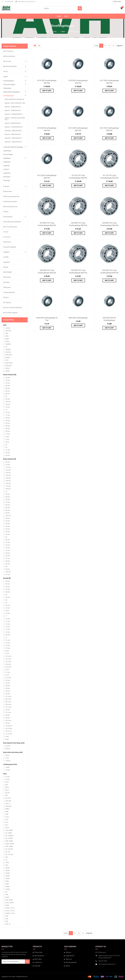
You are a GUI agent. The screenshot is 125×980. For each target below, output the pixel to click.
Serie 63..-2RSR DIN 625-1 (13, 134)
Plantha (6, 212)
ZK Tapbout (7, 302)
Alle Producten (8, 51)
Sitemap (37, 966)
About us (69, 959)
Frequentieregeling (10, 247)
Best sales (38, 959)
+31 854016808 (8, 1)
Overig (5, 71)
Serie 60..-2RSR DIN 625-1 (13, 107)
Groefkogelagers (74, 32)
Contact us (38, 962)
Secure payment (71, 962)
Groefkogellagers (9, 81)
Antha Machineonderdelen (12, 222)
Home (47, 32)
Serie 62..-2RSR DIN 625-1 (13, 123)
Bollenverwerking (9, 56)
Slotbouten (7, 287)
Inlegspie (6, 252)
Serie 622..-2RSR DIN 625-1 (13, 138)
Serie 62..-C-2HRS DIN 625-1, (14, 127)
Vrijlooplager (7, 88)
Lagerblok (6, 166)
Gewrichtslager (8, 154)
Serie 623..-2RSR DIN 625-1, (14, 142)
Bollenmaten (8, 191)
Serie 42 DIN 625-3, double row (14, 99)
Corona (6, 232)
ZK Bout (6, 297)
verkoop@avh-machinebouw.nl (26, 1)
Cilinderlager (7, 151)
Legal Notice (70, 956)
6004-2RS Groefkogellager (78, 318)
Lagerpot (6, 169)
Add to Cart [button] (47, 91)
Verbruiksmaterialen (10, 202)
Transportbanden (9, 292)
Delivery (68, 952)
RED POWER (7, 272)
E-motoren (7, 237)
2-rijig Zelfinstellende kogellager (13, 147)
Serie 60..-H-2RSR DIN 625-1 (14, 114)
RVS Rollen (7, 277)
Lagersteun (7, 173)
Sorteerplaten (8, 217)
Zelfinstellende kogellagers (12, 92)
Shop (55, 32)
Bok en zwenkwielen (10, 227)
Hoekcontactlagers (9, 84)
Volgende (119, 46)
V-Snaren (6, 186)
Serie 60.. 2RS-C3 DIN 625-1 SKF (15, 103)
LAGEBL (6, 257)
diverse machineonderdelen (13, 308)
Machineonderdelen (10, 66)
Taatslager (7, 180)
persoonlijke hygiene (10, 313)
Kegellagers (7, 158)
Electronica (7, 61)
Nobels (6, 267)
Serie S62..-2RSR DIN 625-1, (14, 131)
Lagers (63, 32)
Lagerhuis (7, 262)
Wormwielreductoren (10, 207)
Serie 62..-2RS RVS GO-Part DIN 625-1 (15, 119)
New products (39, 956)
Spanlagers (7, 177)
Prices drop (38, 952)
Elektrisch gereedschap (11, 196)
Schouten (6, 282)
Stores (68, 966)
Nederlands (117, 2)
